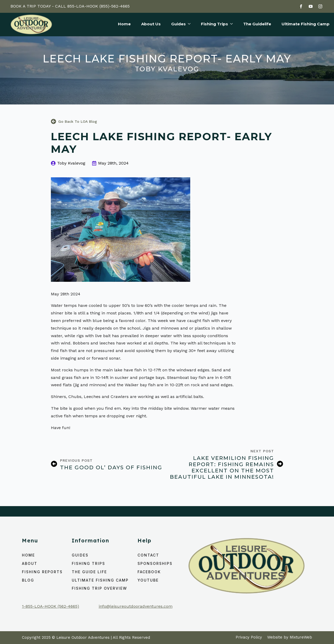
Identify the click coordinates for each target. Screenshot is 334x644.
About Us (151, 24)
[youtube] (311, 6)
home (28, 555)
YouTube (148, 580)
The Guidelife (257, 24)
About (30, 563)
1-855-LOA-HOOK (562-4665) (50, 606)
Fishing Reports (42, 572)
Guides (178, 24)
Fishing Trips (214, 24)
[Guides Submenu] (188, 25)
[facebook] (301, 6)
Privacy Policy (249, 637)
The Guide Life (89, 572)
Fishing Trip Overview (99, 588)
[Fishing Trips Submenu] (230, 25)
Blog (28, 580)
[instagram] (320, 6)
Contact (148, 555)
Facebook (149, 572)
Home (124, 24)
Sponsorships (155, 563)
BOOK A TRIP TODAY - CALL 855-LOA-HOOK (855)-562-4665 (70, 6)
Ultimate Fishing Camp (306, 24)
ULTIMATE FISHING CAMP (100, 580)
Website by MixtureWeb (290, 637)
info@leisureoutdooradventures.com (136, 606)
